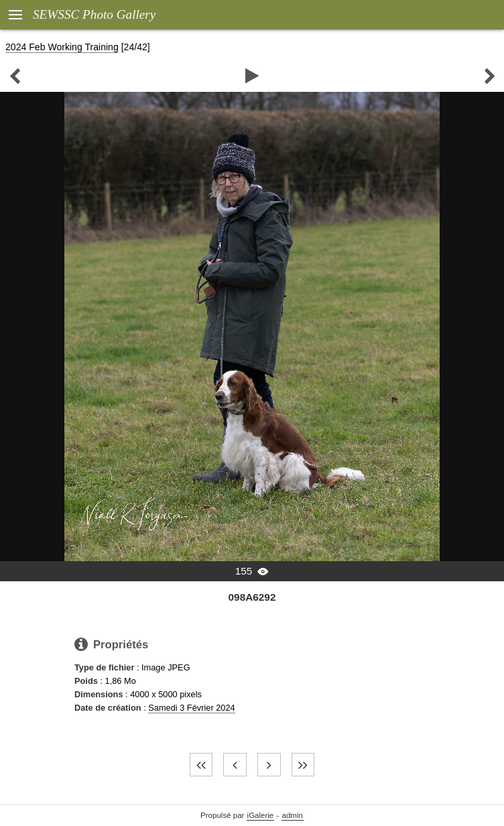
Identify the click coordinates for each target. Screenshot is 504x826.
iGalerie (261, 815)
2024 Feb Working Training (62, 47)
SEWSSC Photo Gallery (94, 14)
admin (293, 815)
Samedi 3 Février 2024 (191, 708)
